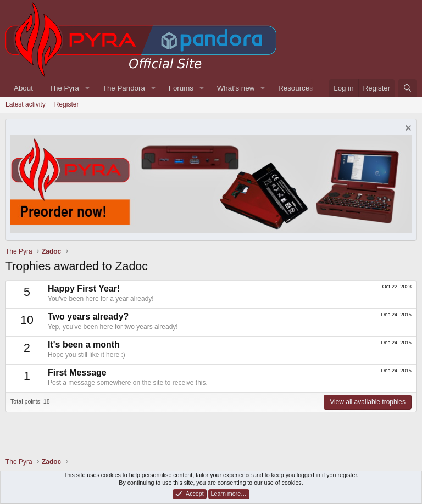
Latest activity (26, 104)
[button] (87, 88)
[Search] (407, 88)
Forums (181, 88)
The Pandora (124, 88)
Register (67, 104)
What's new (236, 88)
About (23, 88)
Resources (296, 88)
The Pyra (64, 88)
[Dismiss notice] (407, 129)
